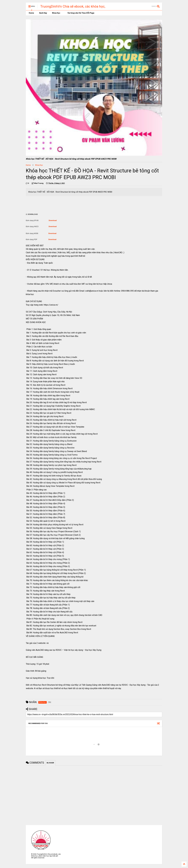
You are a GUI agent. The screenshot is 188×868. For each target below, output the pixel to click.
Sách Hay (43, 13)
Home (31, 13)
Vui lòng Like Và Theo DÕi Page (80, 13)
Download (53, 220)
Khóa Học (56, 13)
